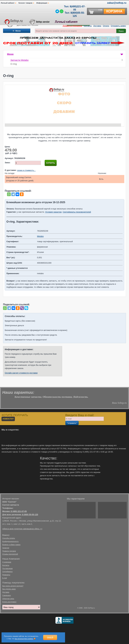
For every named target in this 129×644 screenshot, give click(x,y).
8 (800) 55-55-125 (30, 515)
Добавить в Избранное (72, 26)
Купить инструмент (9, 602)
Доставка (97, 26)
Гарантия (6, 548)
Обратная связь (8, 599)
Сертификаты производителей (77, 212)
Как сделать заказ (9, 589)
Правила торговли (9, 551)
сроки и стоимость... (26, 170)
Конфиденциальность (10, 541)
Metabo (40, 236)
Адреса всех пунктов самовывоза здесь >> (22, 529)
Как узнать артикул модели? (13, 586)
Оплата (106, 26)
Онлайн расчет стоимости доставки (21, 373)
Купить (51, 163)
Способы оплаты (9, 538)
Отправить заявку (118, 26)
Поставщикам (7, 568)
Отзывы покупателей (10, 554)
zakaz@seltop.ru (117, 3)
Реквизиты (6, 575)
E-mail (5, 578)
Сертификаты (7, 571)
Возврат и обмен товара (11, 545)
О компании (7, 562)
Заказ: (8, 163)
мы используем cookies (24, 639)
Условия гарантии (53, 212)
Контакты (88, 26)
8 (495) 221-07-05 (19, 511)
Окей (50, 638)
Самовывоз (7, 595)
